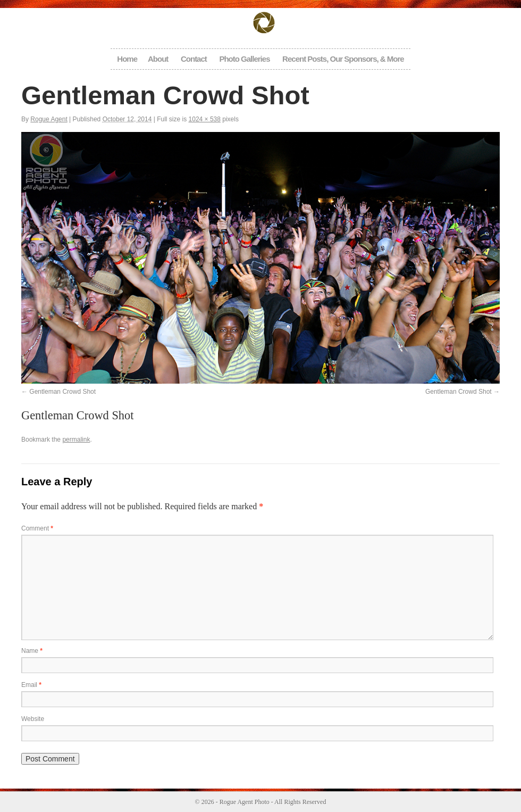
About (158, 59)
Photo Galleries (244, 59)
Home (127, 59)
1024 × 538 (205, 119)
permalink (76, 440)
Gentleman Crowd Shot (62, 392)
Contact (194, 59)
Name (32, 651)
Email (31, 685)
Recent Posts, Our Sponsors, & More (343, 59)
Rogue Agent (49, 119)
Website (33, 719)
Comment (37, 528)
